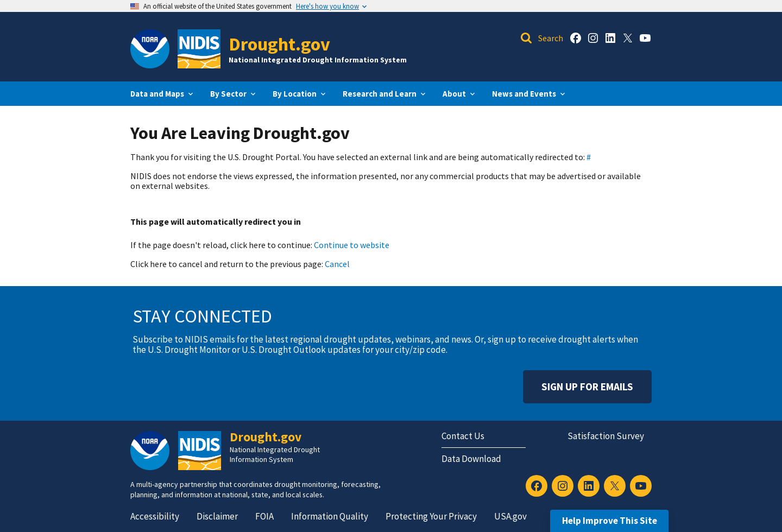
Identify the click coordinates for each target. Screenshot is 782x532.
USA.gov (510, 516)
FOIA (264, 516)
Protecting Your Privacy (431, 516)
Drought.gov (279, 44)
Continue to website (352, 245)
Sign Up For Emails (587, 387)
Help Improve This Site (610, 521)
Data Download (471, 459)
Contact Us (463, 436)
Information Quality (330, 516)
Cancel (337, 264)
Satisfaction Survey (606, 436)
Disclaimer (217, 516)
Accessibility (155, 516)
